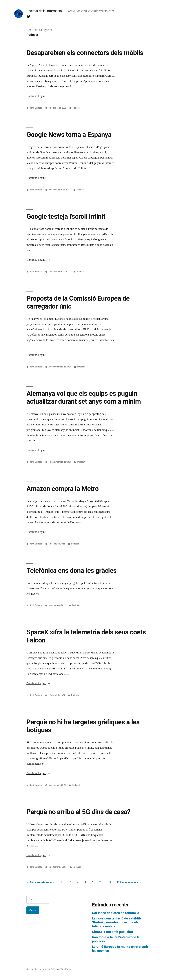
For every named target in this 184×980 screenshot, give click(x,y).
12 (110, 882)
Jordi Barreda (36, 108)
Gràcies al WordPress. (61, 969)
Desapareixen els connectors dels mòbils (85, 53)
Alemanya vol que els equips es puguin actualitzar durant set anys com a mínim (84, 397)
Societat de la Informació (44, 11)
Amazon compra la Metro (62, 489)
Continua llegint (39, 96)
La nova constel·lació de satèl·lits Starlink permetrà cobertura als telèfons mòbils (117, 922)
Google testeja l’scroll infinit (66, 216)
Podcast (76, 108)
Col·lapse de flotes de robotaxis (116, 913)
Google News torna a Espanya (69, 135)
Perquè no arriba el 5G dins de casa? (78, 812)
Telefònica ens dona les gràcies (71, 571)
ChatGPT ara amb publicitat (113, 932)
